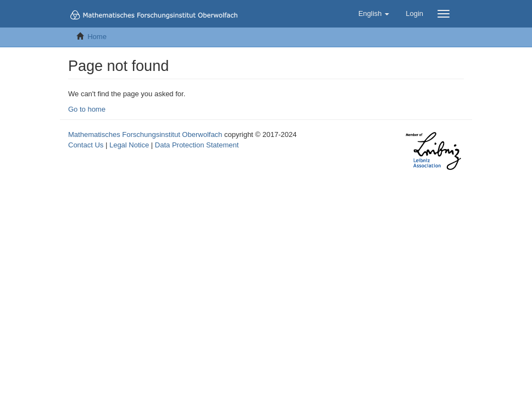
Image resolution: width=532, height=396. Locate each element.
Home (97, 37)
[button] (374, 14)
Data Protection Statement (197, 145)
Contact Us (86, 145)
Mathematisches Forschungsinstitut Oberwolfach (145, 134)
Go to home (87, 109)
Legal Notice (129, 145)
